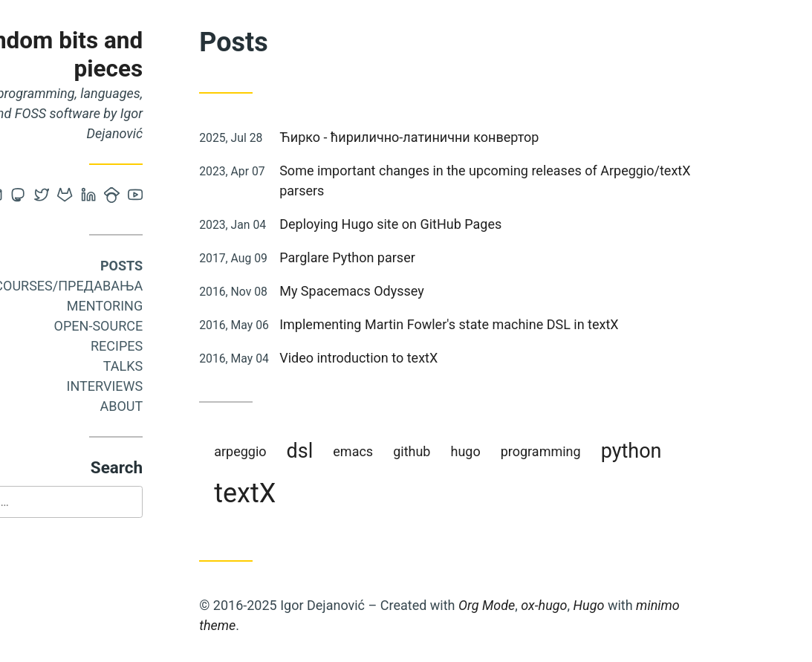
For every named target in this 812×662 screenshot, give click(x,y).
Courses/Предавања (134, 286)
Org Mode (552, 605)
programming (606, 451)
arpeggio (305, 451)
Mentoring (170, 306)
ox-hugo (609, 605)
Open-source (163, 326)
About (186, 406)
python (696, 451)
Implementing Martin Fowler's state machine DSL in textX (514, 324)
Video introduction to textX (424, 358)
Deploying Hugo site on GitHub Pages (456, 224)
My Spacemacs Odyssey (417, 291)
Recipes (182, 346)
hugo (530, 451)
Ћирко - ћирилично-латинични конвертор (474, 137)
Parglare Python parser (413, 257)
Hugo (654, 605)
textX (310, 493)
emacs (418, 451)
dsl (365, 451)
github (477, 451)
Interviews (170, 386)
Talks (188, 366)
